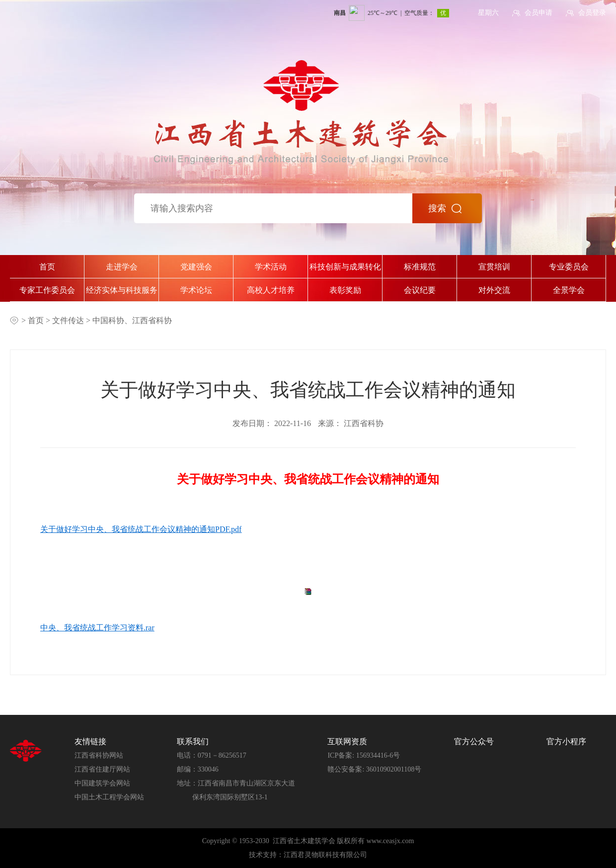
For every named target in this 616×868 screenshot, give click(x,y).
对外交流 (494, 290)
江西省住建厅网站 (102, 769)
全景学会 (569, 290)
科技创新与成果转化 (345, 267)
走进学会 (122, 267)
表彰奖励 (345, 290)
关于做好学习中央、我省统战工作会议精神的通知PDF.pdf (141, 529)
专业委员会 (569, 267)
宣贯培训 (494, 267)
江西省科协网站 (99, 755)
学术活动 (271, 267)
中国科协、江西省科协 (132, 320)
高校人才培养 (271, 290)
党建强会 (196, 267)
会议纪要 (420, 290)
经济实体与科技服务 (122, 290)
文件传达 (69, 320)
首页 (47, 267)
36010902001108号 (394, 769)
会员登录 (592, 13)
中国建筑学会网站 (102, 783)
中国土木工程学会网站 (109, 797)
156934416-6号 (378, 755)
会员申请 (539, 13)
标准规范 (420, 267)
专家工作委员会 (47, 290)
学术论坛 (196, 290)
